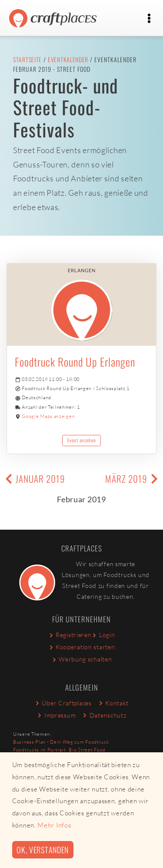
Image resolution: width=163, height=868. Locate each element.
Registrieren (70, 635)
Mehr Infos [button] (54, 825)
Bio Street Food (87, 750)
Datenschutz (104, 715)
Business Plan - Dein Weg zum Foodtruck (61, 742)
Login (103, 635)
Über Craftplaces (63, 703)
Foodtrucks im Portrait (39, 750)
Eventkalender (68, 59)
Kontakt (113, 703)
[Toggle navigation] (149, 18)
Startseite (27, 59)
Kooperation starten (82, 647)
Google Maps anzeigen (48, 416)
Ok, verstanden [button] (43, 850)
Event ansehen (82, 440)
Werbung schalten (82, 659)
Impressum (56, 715)
